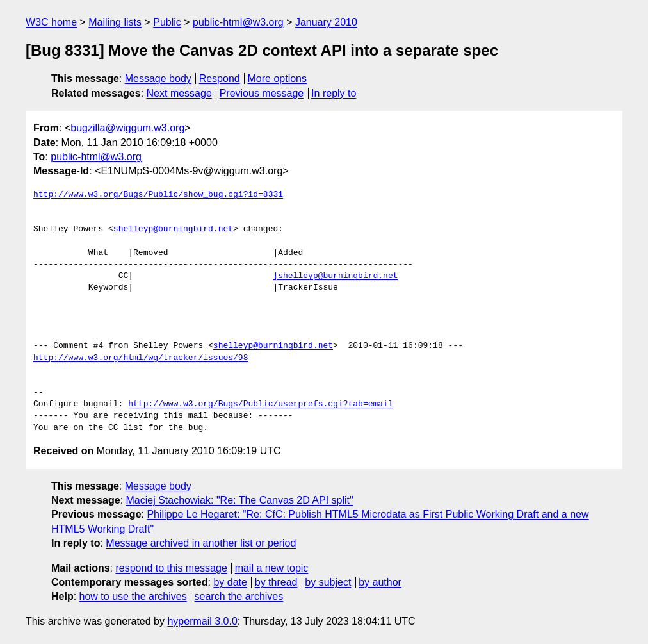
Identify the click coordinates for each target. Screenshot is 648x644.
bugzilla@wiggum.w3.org (127, 128)
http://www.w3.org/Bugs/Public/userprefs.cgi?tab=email (260, 404)
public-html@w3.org (238, 22)
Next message (179, 93)
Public (167, 22)
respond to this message (171, 568)
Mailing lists (115, 22)
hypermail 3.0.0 (202, 621)
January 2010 (326, 22)
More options (278, 78)
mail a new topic (272, 568)
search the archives (239, 596)
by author (380, 582)
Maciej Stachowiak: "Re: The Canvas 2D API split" (240, 500)
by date (230, 582)
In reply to (334, 93)
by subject (328, 582)
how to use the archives (133, 596)
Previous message (262, 93)
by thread (276, 582)
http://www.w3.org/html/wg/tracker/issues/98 (141, 358)
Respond (220, 78)
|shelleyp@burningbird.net (335, 276)
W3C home (51, 22)
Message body (158, 78)
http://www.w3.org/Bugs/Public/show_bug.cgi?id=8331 (158, 195)
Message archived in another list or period (201, 543)
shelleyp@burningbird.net (173, 229)
